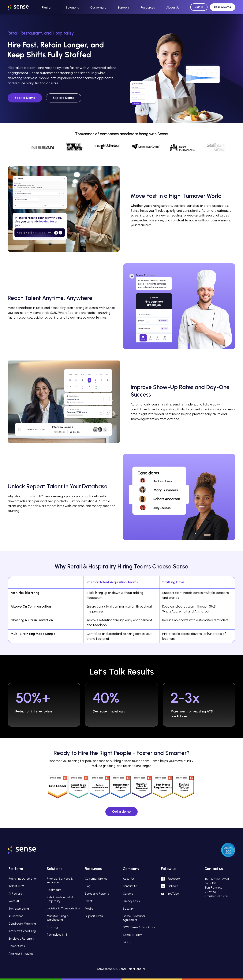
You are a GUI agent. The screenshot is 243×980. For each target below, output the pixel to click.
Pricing (127, 942)
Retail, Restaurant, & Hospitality (60, 899)
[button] (48, 7)
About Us (129, 879)
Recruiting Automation (23, 879)
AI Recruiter (16, 894)
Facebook (174, 879)
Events (89, 901)
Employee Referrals (21, 939)
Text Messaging (19, 909)
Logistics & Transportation (63, 908)
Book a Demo (25, 98)
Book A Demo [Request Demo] (223, 7)
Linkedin (173, 886)
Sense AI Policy (132, 935)
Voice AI (14, 901)
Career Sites (17, 946)
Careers (128, 894)
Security (128, 909)
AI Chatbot (16, 916)
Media (89, 909)
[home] (22, 7)
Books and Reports (97, 894)
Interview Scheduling (22, 931)
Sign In (199, 7)
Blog (88, 886)
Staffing (52, 927)
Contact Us (130, 886)
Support (123, 7)
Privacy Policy (131, 901)
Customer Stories (96, 879)
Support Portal (94, 916)
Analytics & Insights (21, 954)
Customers (98, 7)
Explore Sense (64, 98)
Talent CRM (16, 886)
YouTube (173, 894)
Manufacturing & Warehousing (58, 918)
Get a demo (121, 812)
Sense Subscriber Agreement (134, 918)
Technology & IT (57, 935)
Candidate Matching (22, 924)
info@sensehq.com (217, 896)
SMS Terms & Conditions (139, 927)
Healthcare (54, 890)
